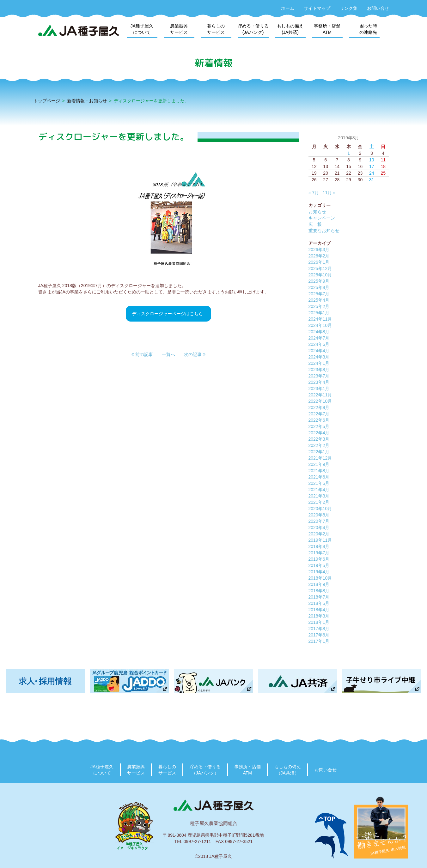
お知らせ (317, 212)
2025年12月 (320, 268)
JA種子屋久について (142, 29)
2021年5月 (319, 483)
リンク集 (349, 8)
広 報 (315, 224)
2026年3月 (319, 250)
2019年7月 (319, 553)
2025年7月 (319, 294)
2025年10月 (320, 275)
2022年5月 (319, 426)
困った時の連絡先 (368, 29)
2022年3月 (319, 439)
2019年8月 (319, 546)
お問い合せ (378, 8)
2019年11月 (320, 540)
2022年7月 (319, 414)
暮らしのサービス (216, 29)
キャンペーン (322, 218)
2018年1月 (319, 622)
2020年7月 (319, 521)
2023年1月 (319, 389)
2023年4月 (319, 382)
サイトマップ (317, 8)
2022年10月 (320, 401)
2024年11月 (320, 319)
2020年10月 (320, 509)
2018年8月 (319, 591)
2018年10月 (320, 578)
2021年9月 (319, 464)
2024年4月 (319, 351)
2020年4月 (319, 527)
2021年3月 (319, 496)
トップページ (47, 101)
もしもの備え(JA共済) (290, 29)
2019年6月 (319, 559)
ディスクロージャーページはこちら (168, 314)
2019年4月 (319, 572)
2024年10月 (320, 325)
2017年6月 (319, 635)
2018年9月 (319, 584)
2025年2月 (319, 306)
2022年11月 (320, 395)
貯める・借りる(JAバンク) (253, 29)
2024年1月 (319, 363)
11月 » (329, 193)
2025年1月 (319, 313)
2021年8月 (319, 471)
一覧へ (168, 354)
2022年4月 (319, 433)
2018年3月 (319, 616)
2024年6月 (319, 344)
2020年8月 (319, 515)
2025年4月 (319, 300)
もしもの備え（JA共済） (288, 770)
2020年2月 (319, 534)
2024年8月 (319, 332)
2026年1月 (319, 262)
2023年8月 (319, 370)
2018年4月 (319, 610)
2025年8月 (319, 287)
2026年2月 (319, 256)
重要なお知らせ (324, 231)
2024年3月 (319, 357)
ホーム (288, 8)
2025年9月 (319, 281)
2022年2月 (319, 445)
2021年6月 (319, 477)
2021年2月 (319, 502)
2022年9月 (319, 407)
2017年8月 (319, 629)
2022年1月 (319, 452)
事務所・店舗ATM (327, 29)
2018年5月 (319, 603)
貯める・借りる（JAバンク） (205, 770)
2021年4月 (319, 490)
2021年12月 (320, 458)
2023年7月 (319, 376)
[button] (142, 354)
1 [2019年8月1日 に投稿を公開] (349, 153)
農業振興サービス (179, 29)
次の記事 (195, 354)
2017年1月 (319, 641)
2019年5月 (319, 565)
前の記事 (142, 354)
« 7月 (314, 193)
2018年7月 (319, 597)
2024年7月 (319, 338)
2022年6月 (319, 420)
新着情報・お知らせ (87, 101)
